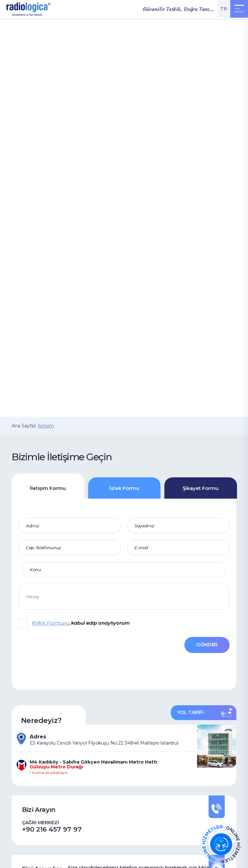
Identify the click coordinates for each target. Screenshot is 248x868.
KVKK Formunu (52, 623)
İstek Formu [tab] (124, 488)
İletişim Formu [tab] (48, 488)
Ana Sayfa (23, 426)
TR (224, 9)
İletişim (46, 426)
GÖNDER (207, 644)
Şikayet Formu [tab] (201, 488)
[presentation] (52, 649)
